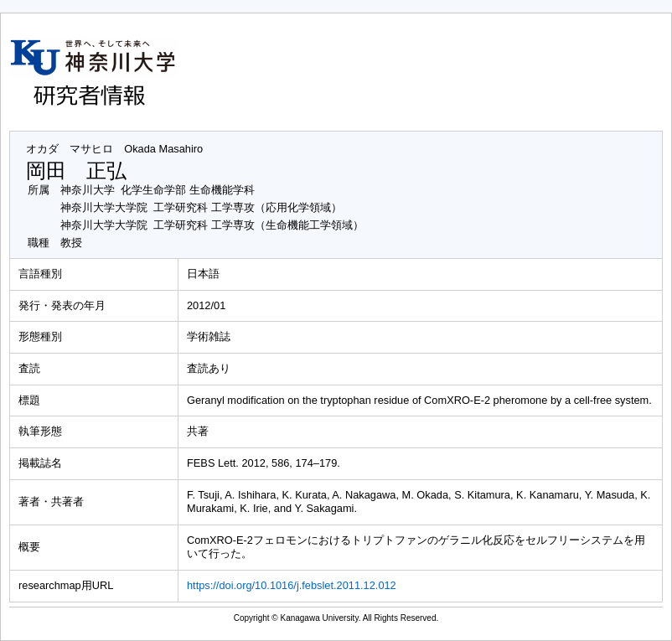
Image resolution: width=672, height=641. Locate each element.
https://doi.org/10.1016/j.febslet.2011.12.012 (292, 585)
